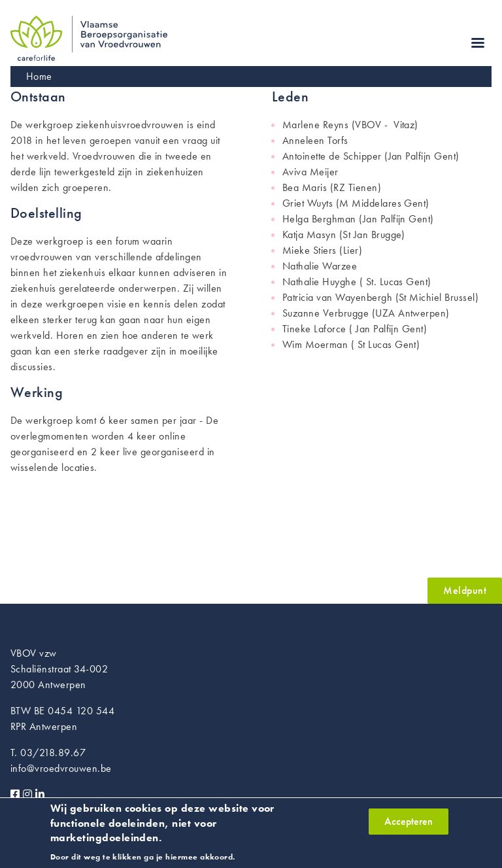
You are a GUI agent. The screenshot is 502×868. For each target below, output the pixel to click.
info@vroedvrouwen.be (61, 768)
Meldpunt (465, 590)
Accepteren (409, 826)
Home (39, 76)
